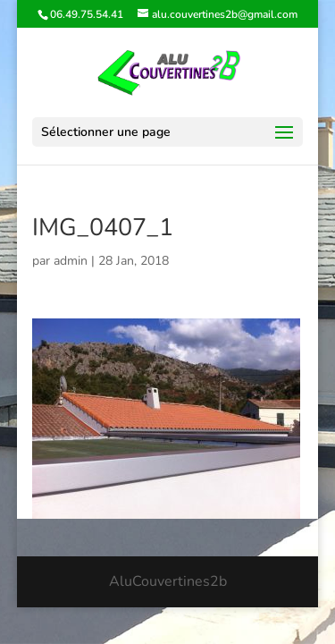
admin (71, 261)
